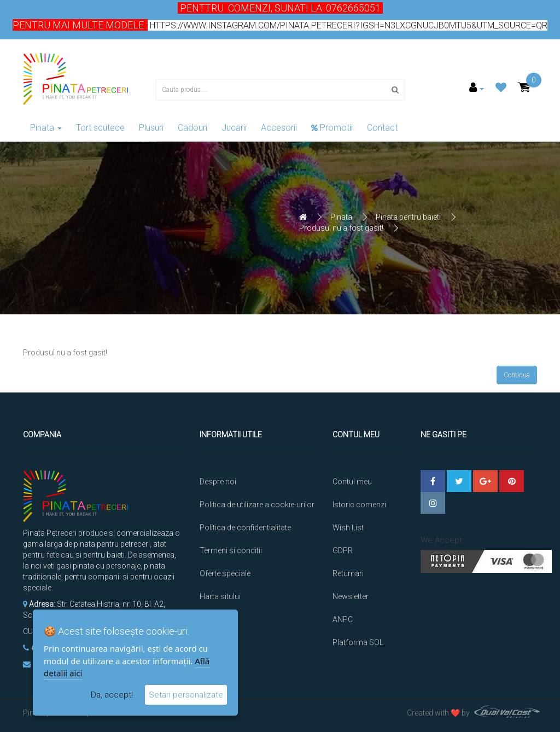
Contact (382, 128)
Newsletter (351, 596)
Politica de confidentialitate (245, 528)
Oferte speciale (225, 573)
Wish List (348, 528)
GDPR (343, 551)
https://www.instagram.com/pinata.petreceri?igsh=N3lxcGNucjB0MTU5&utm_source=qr (348, 25)
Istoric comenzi (359, 505)
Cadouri (192, 128)
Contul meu (352, 482)
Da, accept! (112, 695)
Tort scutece (100, 128)
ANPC (343, 619)
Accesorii (279, 128)
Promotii (332, 128)
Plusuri (151, 128)
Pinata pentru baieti (408, 217)
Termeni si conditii (231, 551)
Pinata (46, 128)
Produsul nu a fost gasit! (341, 228)
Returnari (348, 573)
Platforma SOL (358, 642)
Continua (517, 375)
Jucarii (234, 128)
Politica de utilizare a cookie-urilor (257, 505)
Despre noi (218, 482)
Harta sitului (220, 596)
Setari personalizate (186, 695)
